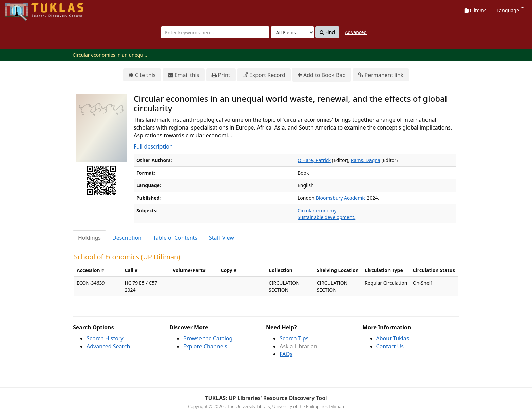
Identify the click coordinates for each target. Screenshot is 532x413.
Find (327, 32)
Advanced (356, 32)
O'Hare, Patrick (314, 160)
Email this (184, 75)
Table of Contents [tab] (175, 238)
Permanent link (381, 75)
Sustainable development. (326, 217)
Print (221, 75)
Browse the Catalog (208, 338)
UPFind (22, 9)
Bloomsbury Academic (341, 198)
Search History (105, 338)
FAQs (286, 354)
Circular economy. (318, 210)
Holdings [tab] (89, 238)
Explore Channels (205, 346)
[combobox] (215, 32)
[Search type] (292, 32)
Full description (153, 146)
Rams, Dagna (366, 160)
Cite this (142, 75)
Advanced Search (108, 346)
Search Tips (294, 338)
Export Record (264, 75)
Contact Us (390, 346)
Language (510, 10)
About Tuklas (393, 338)
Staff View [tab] (222, 238)
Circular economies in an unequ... (110, 55)
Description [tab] (127, 238)
